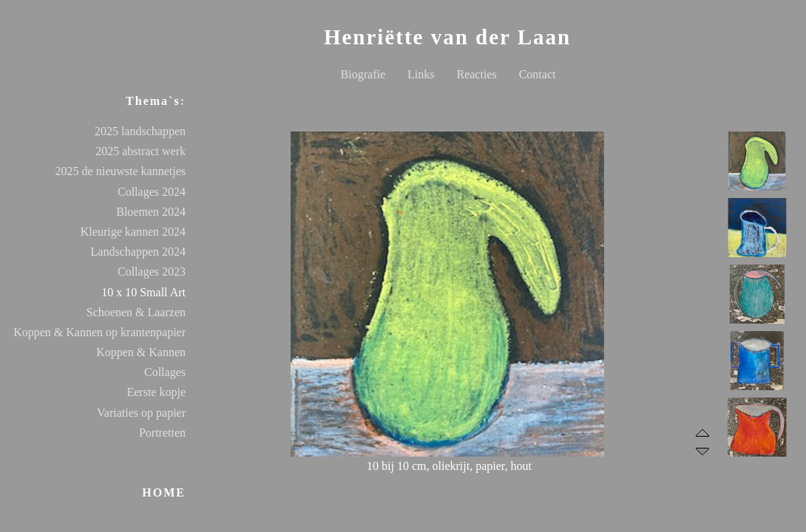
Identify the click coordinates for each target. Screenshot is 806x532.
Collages (165, 372)
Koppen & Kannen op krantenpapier (99, 332)
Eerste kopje (156, 392)
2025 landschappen (140, 131)
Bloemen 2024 (151, 212)
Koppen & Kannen (141, 352)
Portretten (162, 433)
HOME (164, 492)
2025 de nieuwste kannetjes (121, 171)
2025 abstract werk (140, 151)
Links (421, 74)
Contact (538, 74)
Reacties (476, 74)
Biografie (363, 74)
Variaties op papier (141, 413)
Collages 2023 (152, 272)
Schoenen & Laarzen (136, 312)
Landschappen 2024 (138, 252)
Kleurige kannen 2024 (133, 232)
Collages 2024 (152, 192)
